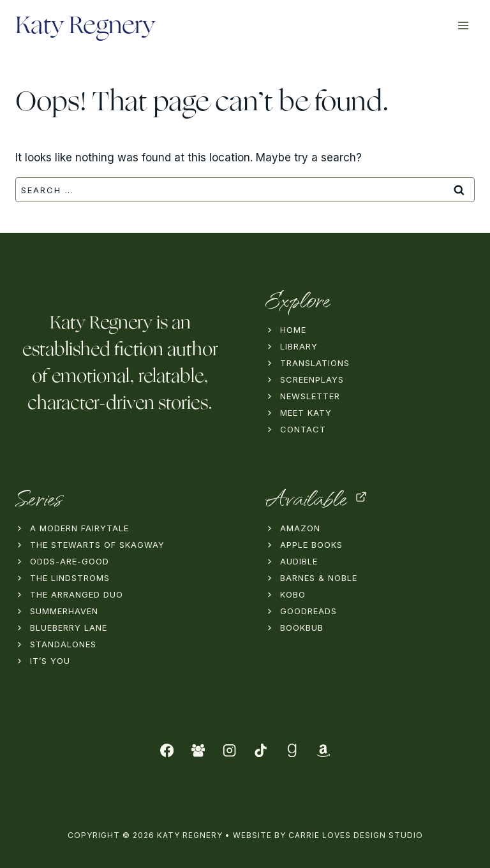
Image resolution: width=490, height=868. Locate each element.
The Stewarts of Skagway (97, 545)
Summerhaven (64, 611)
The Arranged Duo (77, 594)
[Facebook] (167, 750)
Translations (315, 363)
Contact (303, 429)
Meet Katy (306, 413)
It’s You (50, 661)
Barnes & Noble (319, 578)
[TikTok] (261, 750)
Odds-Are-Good (70, 561)
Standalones (63, 644)
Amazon (300, 528)
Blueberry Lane (69, 628)
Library (299, 346)
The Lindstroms (70, 578)
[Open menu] (463, 25)
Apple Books (311, 545)
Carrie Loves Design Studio (356, 835)
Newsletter (310, 396)
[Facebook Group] (198, 750)
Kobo (293, 594)
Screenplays (312, 379)
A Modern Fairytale (79, 528)
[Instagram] (229, 750)
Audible (299, 561)
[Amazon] (323, 750)
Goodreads (308, 611)
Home (293, 330)
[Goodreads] (292, 750)
